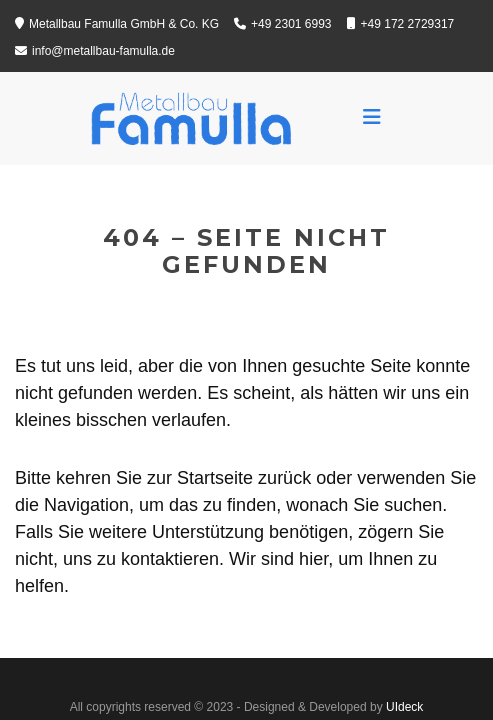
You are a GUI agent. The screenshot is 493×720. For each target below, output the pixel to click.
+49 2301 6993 (282, 24)
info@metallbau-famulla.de (95, 51)
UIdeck (404, 707)
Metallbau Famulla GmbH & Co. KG (117, 24)
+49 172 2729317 (401, 24)
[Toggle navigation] (372, 117)
